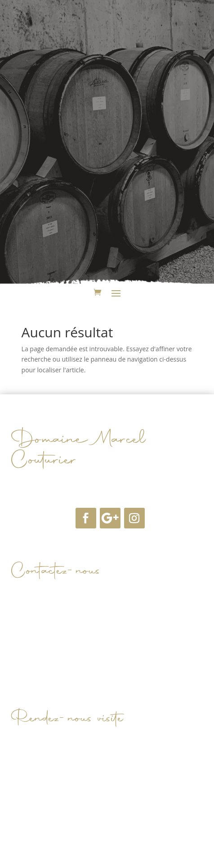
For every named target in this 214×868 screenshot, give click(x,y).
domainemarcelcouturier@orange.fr (92, 601)
